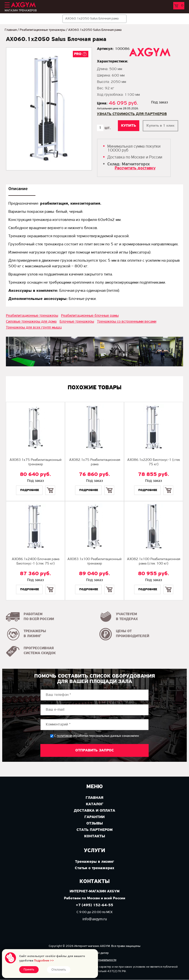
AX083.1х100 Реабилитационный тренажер (94, 561)
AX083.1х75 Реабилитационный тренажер (36, 462)
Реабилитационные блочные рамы (90, 316)
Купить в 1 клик (160, 126)
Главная (11, 30)
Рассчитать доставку (135, 168)
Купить (50, 486)
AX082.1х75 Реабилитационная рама (95, 462)
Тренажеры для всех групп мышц (34, 328)
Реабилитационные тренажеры (42, 30)
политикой (64, 736)
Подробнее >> (44, 961)
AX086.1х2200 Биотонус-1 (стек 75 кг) (154, 462)
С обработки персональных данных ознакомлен (96, 736)
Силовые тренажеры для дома (31, 322)
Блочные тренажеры (77, 322)
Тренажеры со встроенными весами (127, 322)
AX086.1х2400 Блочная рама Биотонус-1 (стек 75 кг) (36, 561)
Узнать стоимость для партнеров (132, 114)
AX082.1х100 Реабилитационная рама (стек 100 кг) (154, 561)
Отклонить (59, 970)
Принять (29, 970)
